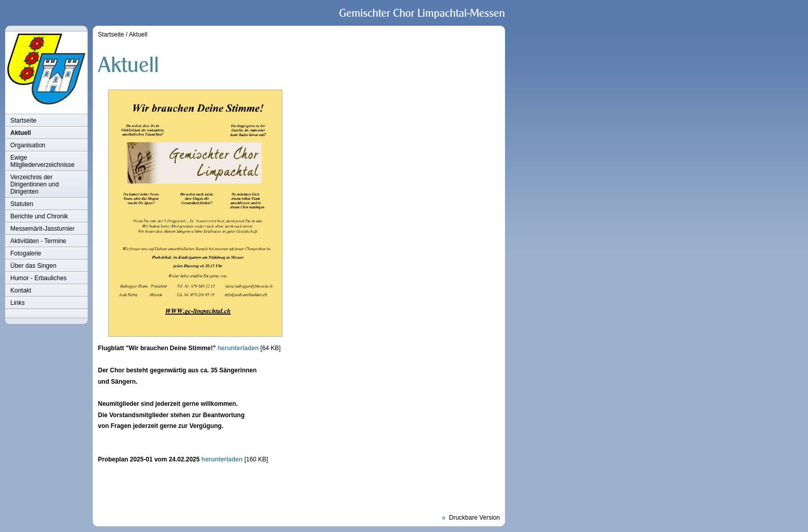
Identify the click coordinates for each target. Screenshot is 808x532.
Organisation (28, 145)
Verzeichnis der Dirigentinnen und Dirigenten (35, 184)
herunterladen (238, 348)
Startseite (23, 121)
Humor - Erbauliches (38, 278)
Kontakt (21, 290)
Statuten (22, 204)
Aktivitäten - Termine (38, 241)
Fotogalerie (26, 253)
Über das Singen (33, 266)
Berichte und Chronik (39, 216)
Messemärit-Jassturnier (43, 229)
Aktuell (21, 133)
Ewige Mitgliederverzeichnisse (43, 161)
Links (18, 303)
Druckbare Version (474, 518)
